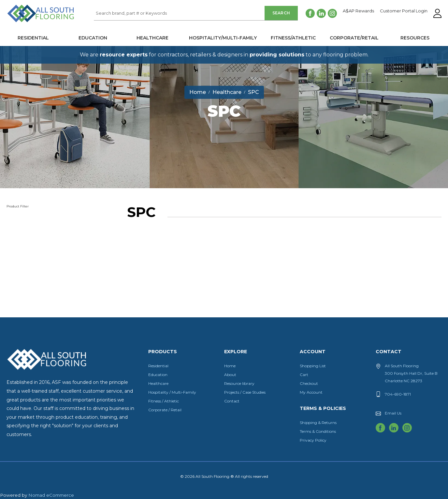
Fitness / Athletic (164, 401)
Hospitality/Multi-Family (223, 38)
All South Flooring (30, 24)
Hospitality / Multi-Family (172, 392)
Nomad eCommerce (51, 495)
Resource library (239, 383)
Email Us (393, 413)
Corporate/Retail (354, 38)
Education (93, 38)
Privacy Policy (313, 440)
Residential (33, 38)
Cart (304, 375)
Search (281, 13)
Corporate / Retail (165, 410)
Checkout (309, 383)
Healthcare (152, 38)
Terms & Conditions (318, 431)
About (230, 375)
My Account (311, 392)
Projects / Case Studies (245, 392)
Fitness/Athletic (293, 38)
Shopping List (313, 366)
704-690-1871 (398, 394)
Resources (415, 38)
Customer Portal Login (404, 11)
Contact (232, 401)
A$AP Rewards (358, 11)
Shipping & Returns (318, 423)
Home (230, 366)
